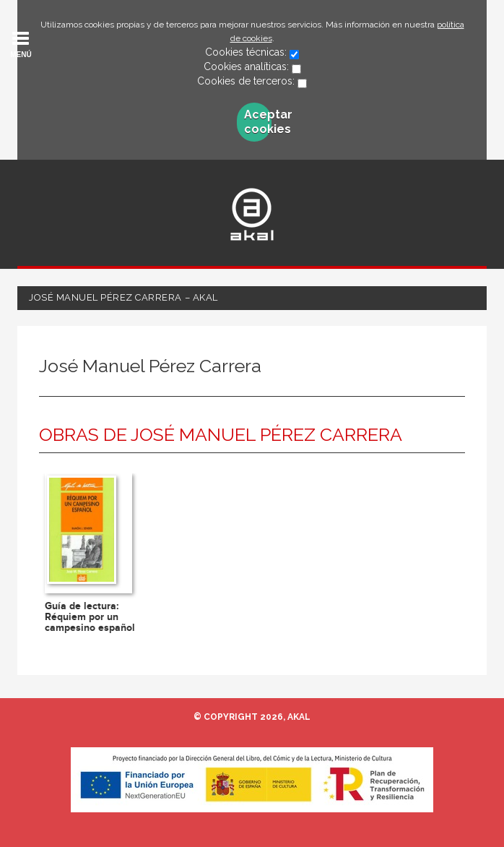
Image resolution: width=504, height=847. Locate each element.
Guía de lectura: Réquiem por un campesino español (90, 617)
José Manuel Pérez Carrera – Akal (123, 297)
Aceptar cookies (258, 122)
